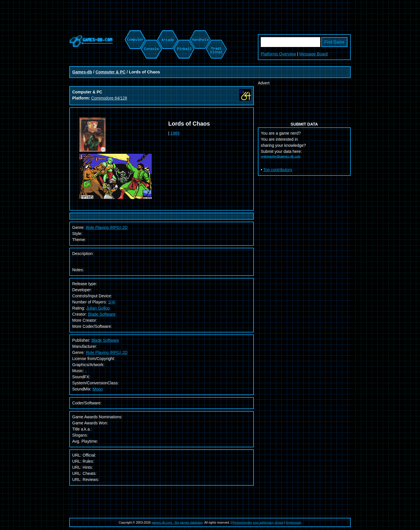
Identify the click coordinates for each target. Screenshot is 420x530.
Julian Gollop (98, 308)
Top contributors (278, 170)
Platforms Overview (278, 54)
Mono (98, 389)
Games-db (82, 72)
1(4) (112, 302)
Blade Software (102, 314)
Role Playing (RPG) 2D (107, 352)
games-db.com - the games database (177, 522)
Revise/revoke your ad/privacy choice (258, 522)
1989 (175, 133)
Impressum (294, 522)
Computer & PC (110, 72)
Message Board (314, 54)
